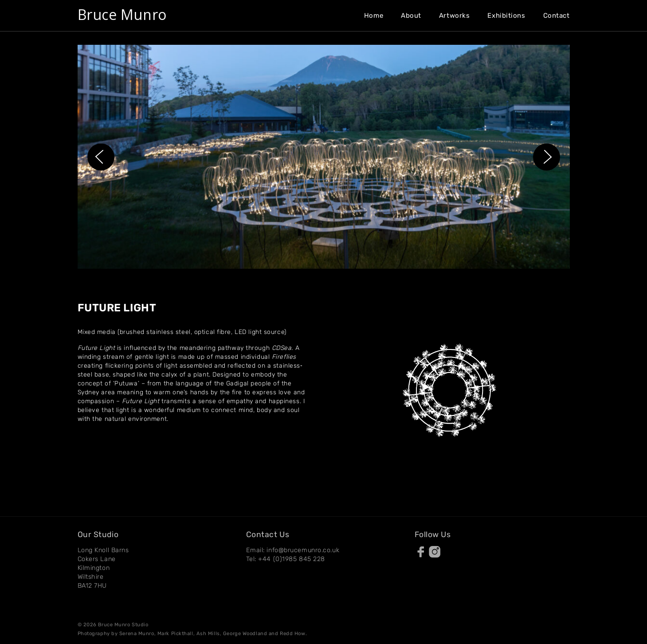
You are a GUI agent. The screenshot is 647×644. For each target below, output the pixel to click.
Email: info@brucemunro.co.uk (293, 550)
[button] (101, 157)
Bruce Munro (122, 15)
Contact (557, 16)
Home (374, 16)
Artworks (454, 16)
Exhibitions (506, 16)
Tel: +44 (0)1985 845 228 (286, 559)
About (411, 16)
